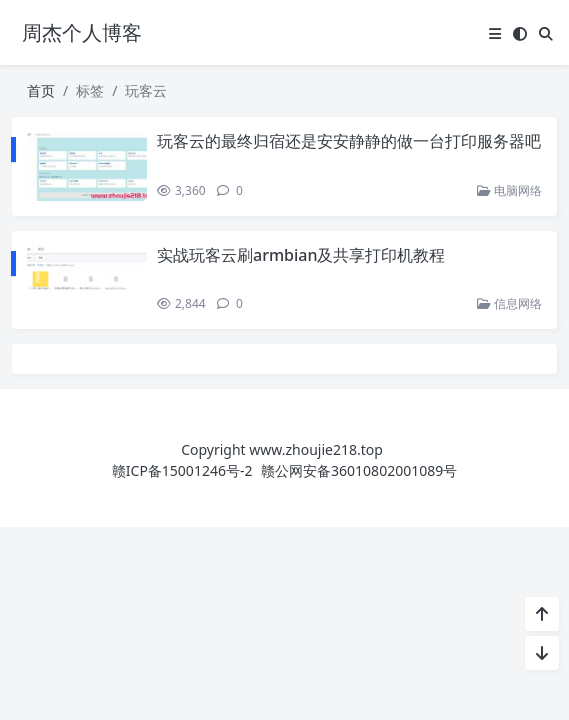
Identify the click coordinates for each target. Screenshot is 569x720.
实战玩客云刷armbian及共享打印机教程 (301, 255)
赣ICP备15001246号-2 (182, 470)
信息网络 (509, 303)
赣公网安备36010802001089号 (359, 470)
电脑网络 (509, 190)
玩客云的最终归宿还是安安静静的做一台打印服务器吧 (349, 141)
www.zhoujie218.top (316, 449)
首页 (41, 90)
